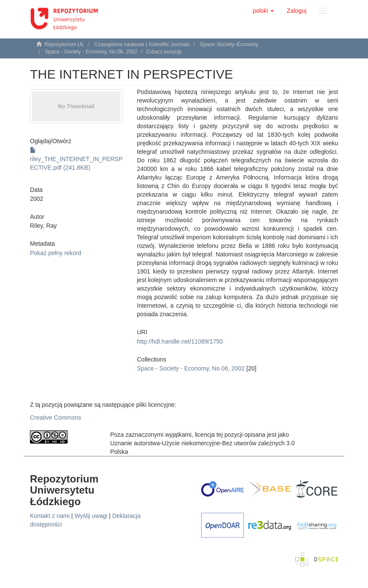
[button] (263, 11)
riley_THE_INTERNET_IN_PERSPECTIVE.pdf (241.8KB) (76, 159)
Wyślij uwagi (91, 516)
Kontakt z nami (50, 516)
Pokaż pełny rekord (56, 253)
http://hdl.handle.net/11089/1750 (180, 341)
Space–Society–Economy (229, 44)
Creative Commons (56, 417)
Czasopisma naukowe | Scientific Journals (142, 44)
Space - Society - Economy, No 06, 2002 (91, 52)
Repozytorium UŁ (64, 44)
